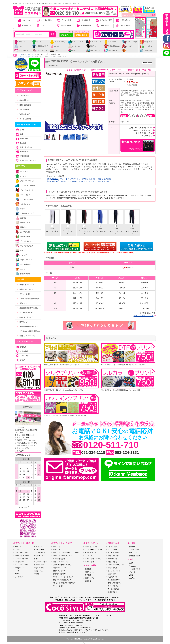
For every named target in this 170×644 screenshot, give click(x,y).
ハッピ (126, 50)
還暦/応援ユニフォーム (26, 285)
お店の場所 (22, 351)
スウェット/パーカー (76, 43)
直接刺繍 (88, 569)
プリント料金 (64, 20)
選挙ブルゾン (23, 322)
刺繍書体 (88, 581)
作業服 (36, 574)
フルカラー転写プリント (93, 550)
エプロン (55, 46)
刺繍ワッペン (90, 572)
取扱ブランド (112, 592)
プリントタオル (21, 50)
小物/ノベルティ (93, 50)
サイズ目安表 (23, 110)
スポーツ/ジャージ (93, 42)
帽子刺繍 (88, 575)
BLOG (131, 563)
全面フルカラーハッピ (26, 336)
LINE (131, 575)
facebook (132, 566)
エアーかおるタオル (25, 313)
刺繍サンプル (90, 578)
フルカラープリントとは (142, 130)
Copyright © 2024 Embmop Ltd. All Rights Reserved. (85, 639)
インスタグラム (135, 569)
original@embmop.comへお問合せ (139, 15)
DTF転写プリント (91, 547)
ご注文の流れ (44, 20)
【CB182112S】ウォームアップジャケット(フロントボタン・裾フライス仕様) (79, 179)
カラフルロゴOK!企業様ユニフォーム (66, 553)
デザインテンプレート (25, 160)
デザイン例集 (64, 26)
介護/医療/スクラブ (40, 46)
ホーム (24, 20)
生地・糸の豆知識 (24, 147)
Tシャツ (37, 42)
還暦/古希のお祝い (59, 574)
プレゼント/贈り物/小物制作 (28, 299)
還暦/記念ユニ (23, 227)
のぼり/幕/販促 (110, 50)
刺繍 (19, 134)
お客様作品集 (84, 26)
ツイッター (133, 572)
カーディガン (74, 46)
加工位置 (21, 143)
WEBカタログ (23, 114)
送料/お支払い (103, 26)
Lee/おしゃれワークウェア (62, 556)
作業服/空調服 (146, 50)
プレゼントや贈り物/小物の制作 (64, 583)
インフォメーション (115, 571)
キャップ (73, 50)
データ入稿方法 (113, 589)
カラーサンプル (23, 152)
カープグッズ (128, 46)
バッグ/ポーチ (146, 46)
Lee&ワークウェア (25, 317)
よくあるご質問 (103, 20)
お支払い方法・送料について (141, 128)
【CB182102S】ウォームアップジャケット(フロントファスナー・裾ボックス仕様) (81, 181)
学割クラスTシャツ (25, 289)
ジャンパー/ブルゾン (58, 43)
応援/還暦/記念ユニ (112, 46)
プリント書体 (90, 562)
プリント (21, 130)
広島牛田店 (28, 407)
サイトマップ (134, 553)
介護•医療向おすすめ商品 (27, 308)
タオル (54, 50)
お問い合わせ (123, 20)
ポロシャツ (20, 42)
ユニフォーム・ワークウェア (63, 577)
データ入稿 (22, 139)
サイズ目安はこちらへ (144, 316)
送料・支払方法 (24, 105)
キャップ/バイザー (41, 562)
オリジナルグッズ (40, 50)
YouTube (132, 578)
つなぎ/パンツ (146, 42)
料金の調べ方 (23, 100)
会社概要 (123, 26)
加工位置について (114, 580)
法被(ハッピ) (39, 571)
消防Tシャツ (92, 46)
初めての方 (24, 26)
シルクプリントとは (144, 133)
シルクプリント (90, 556)
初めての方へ (112, 574)
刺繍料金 (84, 20)
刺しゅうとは (147, 136)
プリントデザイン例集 (93, 559)
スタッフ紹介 (22, 356)
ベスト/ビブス (110, 42)
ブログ (44, 26)
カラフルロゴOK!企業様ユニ (28, 331)
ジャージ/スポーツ (24, 190)
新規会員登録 (82, 35)
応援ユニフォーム (59, 571)
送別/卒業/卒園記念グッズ (27, 327)
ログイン (66, 35)
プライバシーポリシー (116, 565)
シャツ (18, 46)
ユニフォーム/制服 (129, 42)
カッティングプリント (93, 553)
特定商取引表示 (135, 556)
